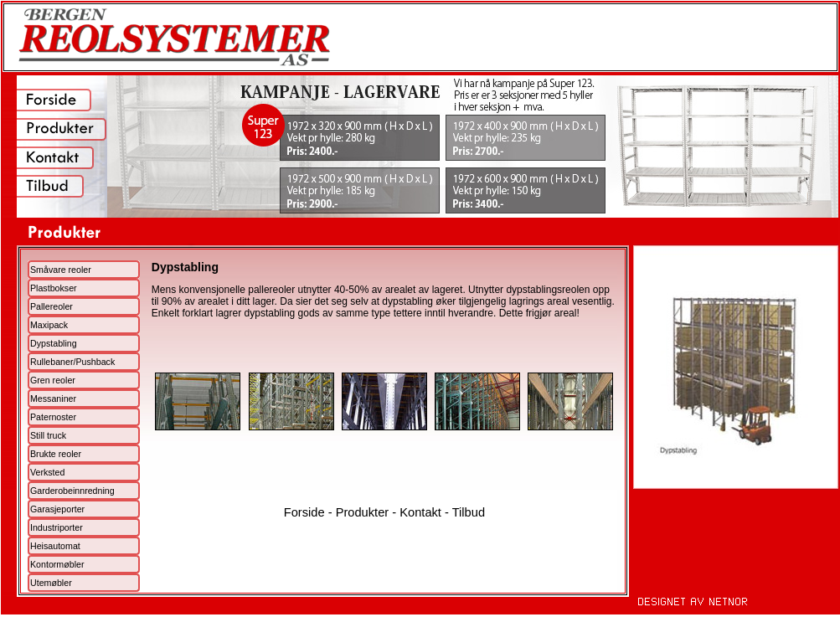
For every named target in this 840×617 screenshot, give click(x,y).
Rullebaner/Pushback (72, 362)
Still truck (48, 435)
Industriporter (57, 527)
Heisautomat (55, 546)
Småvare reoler (61, 270)
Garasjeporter (57, 509)
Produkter (363, 512)
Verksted (47, 472)
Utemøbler (51, 583)
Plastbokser (54, 288)
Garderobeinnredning (72, 491)
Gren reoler (53, 380)
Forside (304, 512)
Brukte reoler (56, 454)
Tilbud (469, 512)
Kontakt (420, 512)
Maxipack (49, 325)
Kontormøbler (57, 564)
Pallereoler (52, 306)
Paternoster (53, 417)
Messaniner (53, 398)
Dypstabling (54, 343)
